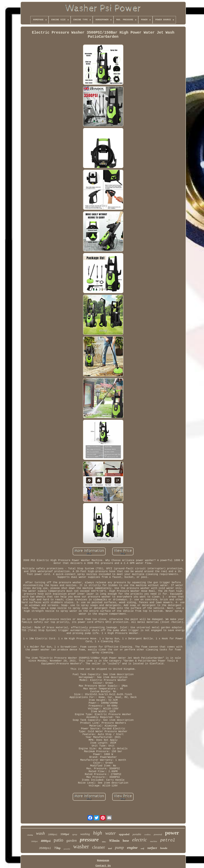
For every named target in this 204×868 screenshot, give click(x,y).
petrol (168, 840)
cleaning (30, 835)
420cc (104, 842)
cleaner (99, 847)
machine (154, 841)
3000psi (34, 841)
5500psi (65, 834)
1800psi (53, 835)
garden (71, 841)
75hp (57, 848)
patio (58, 840)
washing (85, 834)
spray (75, 834)
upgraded (124, 834)
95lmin (114, 841)
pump (119, 847)
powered (158, 834)
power (172, 833)
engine (132, 848)
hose (126, 841)
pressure (89, 840)
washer (81, 847)
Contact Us (103, 866)
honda (164, 848)
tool (110, 848)
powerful (67, 849)
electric (139, 840)
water (110, 833)
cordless (147, 835)
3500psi (45, 848)
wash (40, 833)
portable (137, 834)
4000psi (46, 841)
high (98, 833)
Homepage (103, 861)
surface (152, 848)
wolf (142, 849)
